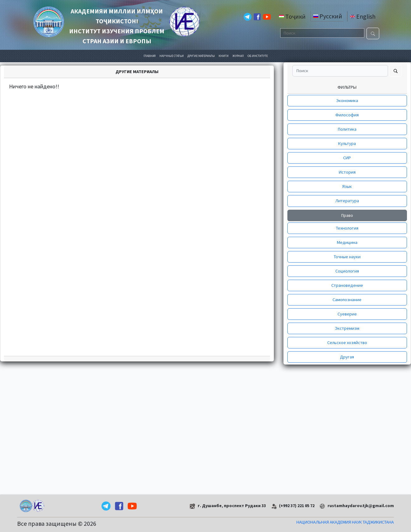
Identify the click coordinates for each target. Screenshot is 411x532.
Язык (347, 186)
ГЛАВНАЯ (150, 56)
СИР (347, 158)
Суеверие (347, 314)
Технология (347, 228)
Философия (347, 115)
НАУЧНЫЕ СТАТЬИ (172, 56)
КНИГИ (224, 56)
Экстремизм (347, 328)
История (347, 172)
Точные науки (347, 257)
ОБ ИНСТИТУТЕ (258, 56)
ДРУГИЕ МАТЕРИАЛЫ (201, 56)
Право (347, 215)
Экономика (347, 100)
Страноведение (347, 285)
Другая (347, 357)
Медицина (347, 242)
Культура (347, 143)
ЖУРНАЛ (238, 56)
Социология (347, 271)
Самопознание (347, 300)
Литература (347, 201)
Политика (347, 129)
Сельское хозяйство (347, 343)
